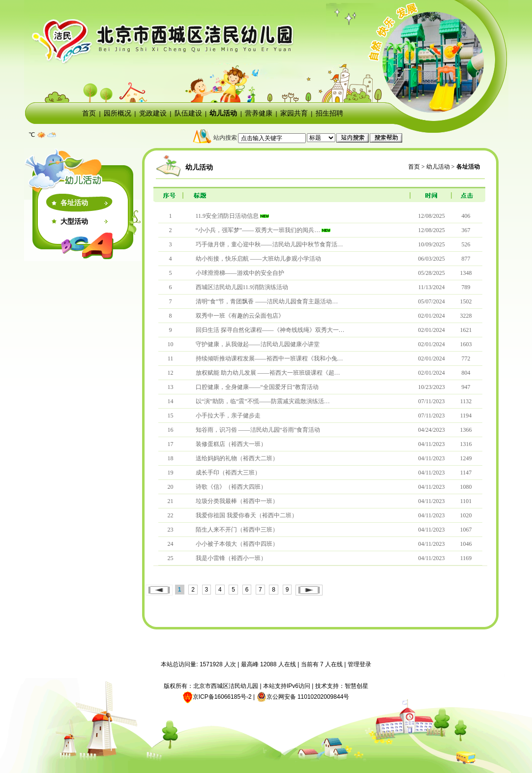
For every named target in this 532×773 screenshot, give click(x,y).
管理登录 (359, 664)
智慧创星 (356, 686)
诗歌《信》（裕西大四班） (231, 487)
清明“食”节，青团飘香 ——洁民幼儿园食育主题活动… (267, 301)
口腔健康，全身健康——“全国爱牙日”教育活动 (257, 387)
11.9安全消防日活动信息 (227, 216)
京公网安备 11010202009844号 (303, 697)
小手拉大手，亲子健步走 (228, 416)
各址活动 (74, 203)
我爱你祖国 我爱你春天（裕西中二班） (247, 515)
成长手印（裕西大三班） (228, 473)
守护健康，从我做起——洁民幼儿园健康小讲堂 (258, 344)
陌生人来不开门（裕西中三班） (237, 530)
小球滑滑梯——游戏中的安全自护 (240, 273)
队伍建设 (188, 113)
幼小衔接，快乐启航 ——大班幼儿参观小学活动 (258, 259)
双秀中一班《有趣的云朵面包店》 (240, 316)
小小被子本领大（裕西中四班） (237, 544)
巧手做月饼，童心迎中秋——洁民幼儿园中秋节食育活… (269, 244)
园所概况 (118, 113)
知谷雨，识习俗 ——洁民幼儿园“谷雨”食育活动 (258, 430)
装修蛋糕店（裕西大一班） (231, 444)
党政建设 (153, 113)
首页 (89, 113)
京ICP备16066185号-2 (222, 697)
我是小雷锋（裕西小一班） (231, 558)
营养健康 (259, 113)
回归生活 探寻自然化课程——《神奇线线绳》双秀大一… (270, 330)
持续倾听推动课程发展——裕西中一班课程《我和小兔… (269, 358)
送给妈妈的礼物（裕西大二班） (237, 458)
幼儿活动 (223, 113)
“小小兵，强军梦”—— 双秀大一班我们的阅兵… (258, 230)
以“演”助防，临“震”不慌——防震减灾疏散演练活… (263, 401)
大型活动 (74, 221)
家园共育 (294, 113)
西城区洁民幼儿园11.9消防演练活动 (242, 287)
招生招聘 (329, 113)
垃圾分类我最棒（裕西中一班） (237, 501)
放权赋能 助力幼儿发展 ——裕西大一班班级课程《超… (268, 373)
